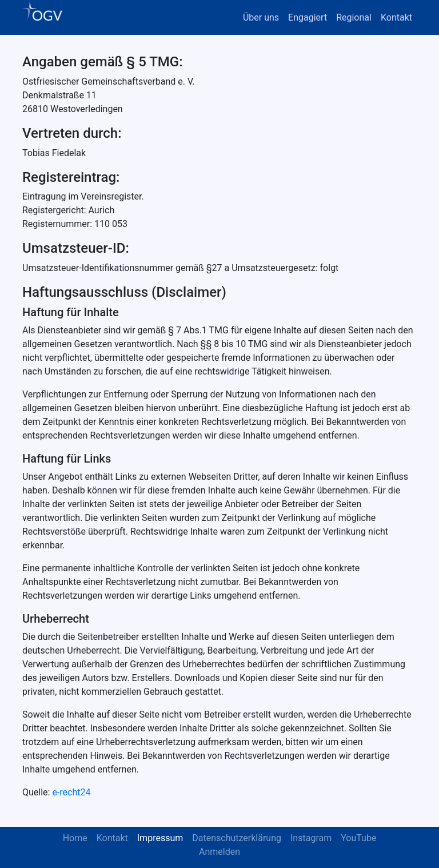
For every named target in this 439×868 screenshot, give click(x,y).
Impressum (160, 838)
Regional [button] (354, 17)
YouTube (358, 838)
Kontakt (396, 17)
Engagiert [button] (308, 17)
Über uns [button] (261, 17)
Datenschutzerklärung (237, 838)
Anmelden (219, 852)
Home (75, 838)
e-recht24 (71, 792)
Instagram (311, 838)
